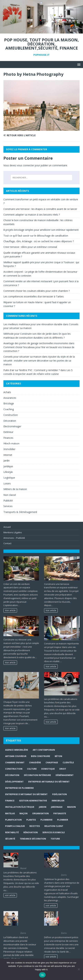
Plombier (63, 820)
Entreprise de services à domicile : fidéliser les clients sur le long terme (29, 921)
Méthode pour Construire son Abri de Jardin (28, 334)
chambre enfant (15, 763)
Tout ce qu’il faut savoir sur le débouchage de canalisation (36, 236)
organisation (40, 813)
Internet (8, 455)
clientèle (68, 763)
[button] (78, 64)
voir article (10, 895)
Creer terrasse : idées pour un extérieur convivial (30, 247)
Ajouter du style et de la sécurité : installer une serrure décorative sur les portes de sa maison (39, 360)
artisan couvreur (16, 756)
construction (14, 769)
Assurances (10, 398)
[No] (79, 969)
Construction (11, 415)
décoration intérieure (37, 775)
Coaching (9, 409)
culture (32, 769)
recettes (35, 826)
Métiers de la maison (15, 489)
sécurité (10, 839)
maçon (24, 813)
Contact (7, 543)
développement (14, 782)
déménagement (65, 775)
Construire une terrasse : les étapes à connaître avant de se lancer (40, 209)
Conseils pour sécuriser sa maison (22, 357)
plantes (31, 820)
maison (71, 807)
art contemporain (44, 750)
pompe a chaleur (15, 826)
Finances (8, 438)
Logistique (9, 478)
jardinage (57, 807)
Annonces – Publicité (14, 538)
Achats (7, 392)
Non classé (10, 495)
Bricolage (9, 403)
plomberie (46, 820)
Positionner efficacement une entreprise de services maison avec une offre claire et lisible (70, 921)
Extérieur (8, 432)
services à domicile (54, 832)
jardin (43, 807)
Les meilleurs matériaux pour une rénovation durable (33, 324)
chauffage (52, 763)
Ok (42, 975)
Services (8, 506)
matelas (10, 813)
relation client (54, 826)
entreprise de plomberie (19, 788)
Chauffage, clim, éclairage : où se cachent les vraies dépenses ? (39, 241)
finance (10, 801)
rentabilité (12, 832)
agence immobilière (17, 750)
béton (58, 756)
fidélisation (59, 794)
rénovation (31, 832)
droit (63, 769)
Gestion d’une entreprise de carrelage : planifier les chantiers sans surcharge (69, 863)
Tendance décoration (33, 839)
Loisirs (7, 483)
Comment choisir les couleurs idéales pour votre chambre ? (37, 291)
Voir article (10, 610)
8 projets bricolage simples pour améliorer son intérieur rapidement (41, 230)
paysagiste (60, 813)
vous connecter (25, 165)
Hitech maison (11, 443)
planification (13, 820)
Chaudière (35, 763)
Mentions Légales (13, 532)
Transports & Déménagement (20, 512)
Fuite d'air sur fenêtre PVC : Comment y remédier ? (32, 370)
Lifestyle (8, 472)
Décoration (10, 421)
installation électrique (20, 807)
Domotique (48, 769)
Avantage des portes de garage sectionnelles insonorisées (36, 343)
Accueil (7, 527)
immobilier (58, 801)
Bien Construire (41, 756)
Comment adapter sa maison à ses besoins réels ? (32, 215)
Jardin (7, 461)
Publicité (8, 501)
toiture (55, 839)
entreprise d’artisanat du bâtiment (26, 794)
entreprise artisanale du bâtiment (49, 782)
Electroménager (12, 426)
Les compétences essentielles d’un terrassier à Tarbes (34, 296)
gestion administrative (33, 801)
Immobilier (9, 449)
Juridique (8, 466)
